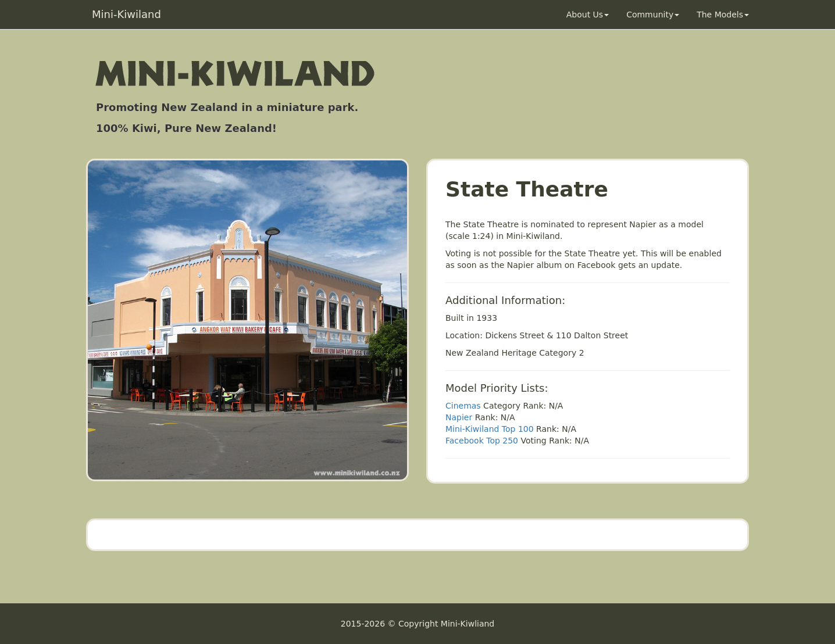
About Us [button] (588, 15)
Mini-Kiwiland (126, 14)
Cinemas (463, 406)
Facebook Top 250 (482, 441)
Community (653, 15)
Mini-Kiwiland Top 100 (490, 429)
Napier (459, 417)
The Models (723, 15)
